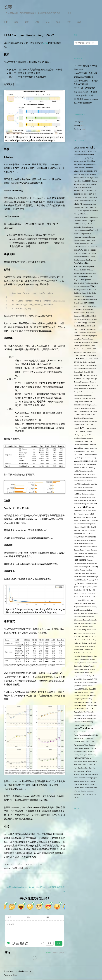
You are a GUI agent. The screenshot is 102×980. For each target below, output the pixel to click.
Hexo (15, 974)
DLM (76, 253)
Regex (96, 613)
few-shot (86, 778)
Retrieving (85, 626)
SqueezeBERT (78, 689)
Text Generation (79, 718)
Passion (91, 543)
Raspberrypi (86, 607)
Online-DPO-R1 (85, 527)
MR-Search (90, 464)
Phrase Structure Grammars (89, 550)
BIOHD (86, 171)
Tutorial (81, 735)
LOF (84, 432)
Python (78, 583)
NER (95, 504)
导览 (16, 22)
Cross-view (83, 247)
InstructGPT (88, 402)
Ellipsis (94, 316)
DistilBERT (92, 290)
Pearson (76, 547)
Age (85, 158)
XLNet (89, 765)
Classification (88, 207)
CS (86, 197)
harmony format (90, 781)
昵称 (9, 917)
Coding (77, 122)
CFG (82, 194)
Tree (86, 732)
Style (84, 699)
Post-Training (90, 557)
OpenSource (85, 530)
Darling (94, 253)
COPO (76, 197)
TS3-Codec (81, 709)
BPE (95, 171)
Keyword (82, 421)
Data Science (79, 263)
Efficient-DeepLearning (87, 313)
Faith (87, 329)
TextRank (84, 722)
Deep (88, 273)
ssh (90, 794)
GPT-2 (77, 355)
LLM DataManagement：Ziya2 (19, 886)
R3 (94, 590)
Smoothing (86, 679)
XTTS (93, 765)
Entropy (84, 323)
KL (92, 415)
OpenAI (93, 527)
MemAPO (77, 484)
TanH (85, 712)
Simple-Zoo (89, 673)
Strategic (76, 696)
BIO (82, 171)
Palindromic (84, 540)
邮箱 (29, 917)
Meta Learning (85, 484)
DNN (80, 253)
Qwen (84, 587)
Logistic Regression (80, 458)
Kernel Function (83, 418)
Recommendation (85, 610)
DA (96, 247)
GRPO (77, 359)
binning (96, 774)
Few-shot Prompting (87, 336)
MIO (95, 461)
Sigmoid (87, 669)
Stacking (80, 692)
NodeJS (91, 514)
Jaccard (81, 412)
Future (84, 349)
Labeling (76, 435)
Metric (76, 487)
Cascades (82, 201)
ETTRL (89, 306)
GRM (94, 355)
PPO (90, 537)
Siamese (81, 669)
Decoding (83, 273)
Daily (90, 253)
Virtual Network (84, 748)
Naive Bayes (92, 511)
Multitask (77, 504)
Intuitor (82, 408)
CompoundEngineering (81, 217)
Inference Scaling (85, 395)
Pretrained (89, 570)
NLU (90, 507)
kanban (80, 784)
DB (85, 250)
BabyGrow (77, 174)
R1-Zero (89, 590)
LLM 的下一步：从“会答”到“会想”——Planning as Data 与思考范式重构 (86, 99)
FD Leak (92, 326)
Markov (93, 474)
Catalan (88, 201)
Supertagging (88, 702)
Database (77, 270)
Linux (83, 451)
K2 (82, 415)
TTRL (87, 709)
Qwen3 (89, 587)
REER (84, 593)
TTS (91, 709)
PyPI (96, 580)
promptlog (77, 794)
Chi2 (84, 204)
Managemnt (78, 474)
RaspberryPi (78, 607)
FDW (75, 329)
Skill (87, 676)
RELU (89, 593)
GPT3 (86, 355)
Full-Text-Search (93, 342)
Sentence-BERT (85, 663)
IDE (92, 385)
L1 (79, 425)
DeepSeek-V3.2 (83, 283)
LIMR (76, 428)
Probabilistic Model (80, 577)
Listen (88, 451)
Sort (81, 682)
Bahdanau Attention (80, 178)
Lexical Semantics (87, 438)
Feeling (20, 864)
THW (89, 705)
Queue (80, 587)
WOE (82, 758)
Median (89, 481)
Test (83, 715)
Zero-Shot (89, 768)
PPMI (87, 537)
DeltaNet (79, 287)
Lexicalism (77, 441)
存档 (79, 22)
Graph (81, 372)
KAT (85, 415)
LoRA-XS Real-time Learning (88, 455)
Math (88, 478)
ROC (86, 604)
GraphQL (87, 372)
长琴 (8, 7)
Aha (85, 161)
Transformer (87, 728)
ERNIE (84, 306)
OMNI (85, 520)
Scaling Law (78, 643)
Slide (81, 679)
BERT (77, 171)
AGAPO (83, 148)
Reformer (91, 613)
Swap (95, 702)
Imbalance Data (83, 389)
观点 (58, 22)
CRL (83, 197)
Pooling (95, 553)
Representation (86, 623)
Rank (94, 604)
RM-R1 (88, 600)
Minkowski (93, 491)
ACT (75, 148)
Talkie (81, 712)
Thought (76, 725)
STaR (79, 640)
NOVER (81, 511)
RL (75, 600)
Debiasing (90, 270)
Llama (92, 451)
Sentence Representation (81, 660)
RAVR (79, 593)
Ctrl (88, 247)
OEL (80, 520)
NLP (21, 867)
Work (75, 765)
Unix (82, 738)
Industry (76, 395)
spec (87, 794)
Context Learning (87, 227)
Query (76, 587)
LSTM (90, 432)
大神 (48, 22)
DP (83, 253)
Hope (95, 379)
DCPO (89, 250)
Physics (76, 553)
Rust (80, 633)
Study (80, 699)
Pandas (76, 543)
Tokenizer (77, 729)
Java (85, 412)
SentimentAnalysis (89, 666)
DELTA (94, 250)
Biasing (94, 181)
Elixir (89, 316)
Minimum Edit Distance (81, 491)
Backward (93, 174)
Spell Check (77, 686)
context (76, 778)
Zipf (86, 771)
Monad (76, 497)
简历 (27, 22)
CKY (91, 194)
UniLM (92, 735)
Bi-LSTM (88, 181)
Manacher (90, 471)
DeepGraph (77, 276)
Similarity (77, 673)
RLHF (80, 600)
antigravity (77, 774)
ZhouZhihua (81, 771)
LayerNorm (77, 438)
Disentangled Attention (81, 290)
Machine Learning (87, 467)
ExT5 (81, 326)
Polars (90, 553)
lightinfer (77, 788)
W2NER (77, 758)
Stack (75, 692)
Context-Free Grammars (81, 230)
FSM (84, 329)
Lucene (89, 458)
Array (75, 164)
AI (28, 864)
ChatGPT (78, 204)
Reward (91, 626)
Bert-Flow (82, 181)
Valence (81, 745)
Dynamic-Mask (78, 303)
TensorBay (91, 712)
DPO (86, 253)
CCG (95, 191)
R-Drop (80, 590)
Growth (84, 375)
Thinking (77, 129)
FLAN (80, 329)
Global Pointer (92, 365)
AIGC (81, 151)
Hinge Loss (89, 379)
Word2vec (94, 761)
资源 (69, 22)
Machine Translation (80, 471)
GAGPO (93, 349)
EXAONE (79, 309)
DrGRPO (83, 300)
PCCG (86, 534)
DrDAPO (77, 300)
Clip (95, 207)
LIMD (87, 425)
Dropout (94, 300)
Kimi (87, 421)
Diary (93, 286)
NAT (91, 504)
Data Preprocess (91, 260)
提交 (59, 943)
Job (91, 412)
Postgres (90, 560)
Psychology (91, 580)
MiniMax (90, 487)
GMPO (89, 352)
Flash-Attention (83, 339)
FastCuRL (93, 329)
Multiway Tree (85, 504)
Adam (81, 158)
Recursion (77, 613)
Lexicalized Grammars (81, 445)
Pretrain (83, 570)
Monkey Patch (83, 497)
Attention (86, 164)
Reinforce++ (90, 617)
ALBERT (87, 151)
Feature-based (91, 332)
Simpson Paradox (79, 676)
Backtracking (85, 174)
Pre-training (93, 566)
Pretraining (77, 573)
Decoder (76, 273)
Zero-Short (81, 768)
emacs (81, 778)
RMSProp (77, 604)
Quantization (93, 583)
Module (91, 494)
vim (75, 797)
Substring (89, 699)
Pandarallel (92, 540)
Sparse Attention (92, 682)
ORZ (89, 520)
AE (78, 148)
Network (81, 514)
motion (82, 788)
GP (93, 352)
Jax (88, 412)
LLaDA (76, 432)
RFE (83, 597)
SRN (87, 636)
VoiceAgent (83, 755)
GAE (88, 349)
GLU (85, 352)
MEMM (88, 461)
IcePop (76, 389)
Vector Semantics (90, 745)
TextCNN (77, 722)
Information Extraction (81, 398)
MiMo (85, 487)
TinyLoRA (88, 725)
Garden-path (87, 362)
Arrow (80, 164)
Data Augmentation (80, 257)
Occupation (95, 520)
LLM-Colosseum (90, 428)
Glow (75, 369)
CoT (75, 211)
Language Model (85, 435)
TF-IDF (84, 705)
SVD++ (84, 640)
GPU (90, 355)
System (76, 705)
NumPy (88, 517)
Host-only (77, 382)
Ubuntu (86, 735)
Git (86, 365)
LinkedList (77, 451)
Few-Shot (77, 336)
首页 (6, 22)
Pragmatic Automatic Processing (84, 563)
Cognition (85, 211)
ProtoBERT (77, 580)
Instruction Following (82, 405)
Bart (88, 178)
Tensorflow (77, 715)
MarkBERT (86, 474)
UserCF (83, 742)
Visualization (78, 752)
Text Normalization (90, 718)
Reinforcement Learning (81, 620)
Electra (85, 316)
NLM (80, 507)
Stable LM (92, 689)
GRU (83, 359)
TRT (75, 709)
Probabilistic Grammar (89, 573)
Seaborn (84, 643)
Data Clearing (91, 257)
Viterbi (85, 752)
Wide (89, 761)
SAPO (85, 633)
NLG (75, 507)
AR (91, 151)
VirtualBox (93, 748)
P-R (83, 534)
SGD (93, 633)
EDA (85, 303)
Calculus (94, 197)
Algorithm (91, 161)
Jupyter (95, 412)
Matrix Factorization (80, 481)
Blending (94, 184)
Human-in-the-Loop (84, 385)
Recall (76, 610)
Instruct (81, 402)
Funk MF (87, 346)
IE (94, 385)
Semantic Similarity (87, 656)
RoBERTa (77, 630)
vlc (78, 797)
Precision (77, 570)
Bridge (90, 188)
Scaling (93, 640)
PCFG (91, 534)
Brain (75, 188)
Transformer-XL (79, 732)
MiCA (80, 487)
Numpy (76, 520)
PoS (86, 553)
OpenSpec (92, 530)
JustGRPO (77, 415)
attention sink (85, 774)
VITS (92, 742)
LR (87, 432)
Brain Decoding (83, 188)
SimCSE (93, 669)
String (76, 699)
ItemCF (76, 412)
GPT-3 (82, 355)
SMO (79, 636)
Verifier (76, 748)
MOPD (84, 464)
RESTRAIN (77, 597)
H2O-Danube (92, 375)
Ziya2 (46, 43)
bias (92, 774)
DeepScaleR (78, 280)
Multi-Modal (84, 500)
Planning (82, 553)
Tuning (76, 735)
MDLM (82, 461)
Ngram (86, 514)
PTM (94, 537)
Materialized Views (80, 478)
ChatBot (93, 201)
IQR (97, 385)
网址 (48, 917)
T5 (80, 705)
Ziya (28, 867)
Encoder (78, 323)
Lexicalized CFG (87, 441)
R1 (84, 590)
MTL (96, 464)
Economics (86, 309)
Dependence (86, 287)
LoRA (76, 455)
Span (84, 682)
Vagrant (76, 745)
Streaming (93, 696)
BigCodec (77, 184)
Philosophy (83, 547)
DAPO (80, 250)
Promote (89, 577)
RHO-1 (95, 597)
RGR (87, 597)
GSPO (91, 359)
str (92, 794)
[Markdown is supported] (9, 943)
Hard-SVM (82, 379)
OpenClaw (77, 530)
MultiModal (92, 500)
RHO (90, 597)
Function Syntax (79, 346)
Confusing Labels (85, 224)
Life (90, 444)
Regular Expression (80, 617)
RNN (82, 604)
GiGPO (82, 365)
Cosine (88, 240)
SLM (75, 636)
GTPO (96, 359)
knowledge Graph (88, 784)
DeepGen (93, 273)
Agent (89, 158)
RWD (90, 604)
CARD (90, 191)
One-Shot (77, 524)
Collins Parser (84, 214)
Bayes (92, 178)
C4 (87, 191)
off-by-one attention (80, 791)
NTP (86, 511)
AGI (87, 148)
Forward (84, 342)
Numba (93, 517)
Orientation (77, 534)
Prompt (95, 577)
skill (84, 794)
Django (84, 293)
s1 (81, 794)
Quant (87, 583)
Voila (89, 755)
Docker (89, 293)
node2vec (88, 788)
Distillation (77, 293)
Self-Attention (85, 650)
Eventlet (76, 326)
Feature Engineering (80, 332)
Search (90, 643)
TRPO (96, 705)
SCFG (89, 633)
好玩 (37, 22)
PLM (83, 537)
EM (89, 303)
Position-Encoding (79, 557)
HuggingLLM (85, 382)
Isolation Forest (90, 408)
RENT (93, 593)
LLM (15, 867)
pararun (91, 791)
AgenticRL (80, 161)
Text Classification (90, 715)
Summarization (79, 702)
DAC (75, 250)
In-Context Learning (86, 392)
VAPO (88, 742)
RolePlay (83, 630)
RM (83, 600)
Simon (82, 673)
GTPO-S (76, 362)
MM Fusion (77, 464)
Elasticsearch (78, 316)
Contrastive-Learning (88, 237)
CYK (89, 197)
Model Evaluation (83, 494)
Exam (85, 326)
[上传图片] (22, 943)
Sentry (76, 669)
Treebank (91, 732)
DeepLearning (87, 276)
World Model (82, 765)
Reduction (84, 613)
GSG (87, 359)
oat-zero (94, 788)
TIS (92, 705)
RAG (75, 593)
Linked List (93, 448)
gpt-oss (82, 781)
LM (80, 432)
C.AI (84, 191)
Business (77, 191)
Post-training (80, 560)
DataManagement (88, 267)
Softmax (76, 682)
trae (95, 794)
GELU (80, 352)
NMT (93, 507)
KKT (88, 415)
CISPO (86, 194)
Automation (90, 168)
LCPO (83, 425)
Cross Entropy (85, 244)
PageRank (77, 540)
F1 (88, 326)
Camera (76, 201)
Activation (83, 155)
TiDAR (82, 725)
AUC (95, 151)
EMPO (76, 306)
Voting (93, 755)
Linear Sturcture (84, 448)
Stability (86, 689)
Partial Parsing (83, 543)
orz (88, 791)
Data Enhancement (80, 260)
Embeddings (86, 319)
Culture (92, 247)
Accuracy (77, 155)
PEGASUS (77, 537)
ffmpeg (91, 778)
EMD (92, 303)
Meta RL (94, 484)
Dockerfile (83, 296)
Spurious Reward (87, 686)
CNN (94, 194)
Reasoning (94, 607)
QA (83, 583)
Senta (95, 656)
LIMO (92, 425)
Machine (76, 468)
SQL (83, 636)
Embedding (78, 319)
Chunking (89, 204)
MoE (75, 494)
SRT (90, 636)
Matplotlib (93, 478)
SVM (89, 640)
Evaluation (91, 323)
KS (94, 415)
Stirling (92, 692)
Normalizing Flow (79, 517)
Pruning (84, 580)
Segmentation (84, 646)
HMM (76, 379)
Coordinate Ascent (79, 240)
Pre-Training (83, 567)
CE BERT (77, 194)
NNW (76, 510)
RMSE (93, 600)
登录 (50, 943)
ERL (80, 306)
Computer (84, 221)
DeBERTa (83, 270)
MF (92, 461)
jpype (75, 784)
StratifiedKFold (85, 696)
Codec (79, 211)
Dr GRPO (90, 296)
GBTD (76, 352)
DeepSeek (86, 280)
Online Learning (86, 524)
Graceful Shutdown (84, 369)
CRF (80, 197)
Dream (89, 300)
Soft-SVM (94, 679)
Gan (81, 362)
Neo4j (76, 514)
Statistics (86, 692)
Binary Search (85, 184)
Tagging (76, 712)
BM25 (91, 171)
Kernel (76, 418)
